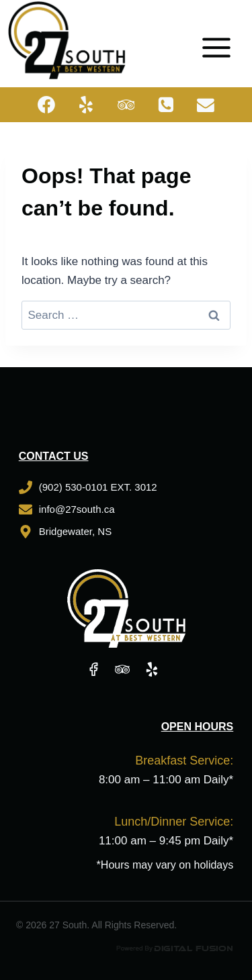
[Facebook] (46, 105)
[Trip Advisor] (126, 105)
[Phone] (166, 105)
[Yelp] (86, 105)
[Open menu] (221, 40)
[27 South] (67, 40)
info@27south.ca (77, 509)
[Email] (206, 105)
